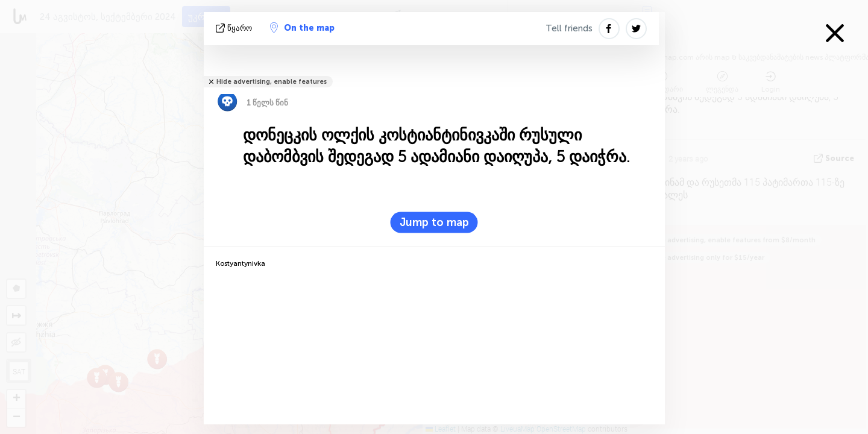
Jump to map (434, 222)
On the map (302, 28)
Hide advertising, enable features (272, 82)
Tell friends (569, 28)
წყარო (235, 28)
